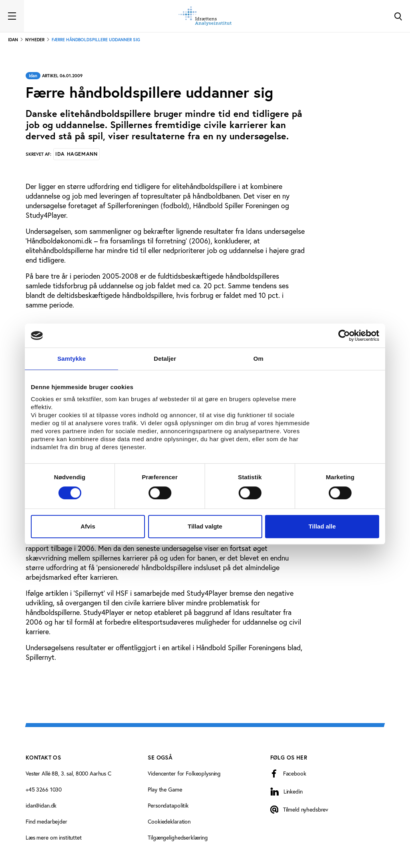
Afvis (88, 526)
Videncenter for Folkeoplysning (184, 774)
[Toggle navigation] (12, 16)
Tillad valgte (205, 526)
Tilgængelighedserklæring (178, 838)
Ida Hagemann (76, 154)
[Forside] (205, 16)
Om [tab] (258, 359)
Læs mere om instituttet (54, 838)
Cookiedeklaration (169, 822)
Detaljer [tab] (165, 359)
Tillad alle (322, 526)
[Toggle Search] (398, 16)
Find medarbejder (46, 822)
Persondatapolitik (168, 806)
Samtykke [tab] (71, 359)
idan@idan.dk (41, 806)
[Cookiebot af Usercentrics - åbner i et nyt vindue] (344, 336)
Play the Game (165, 790)
